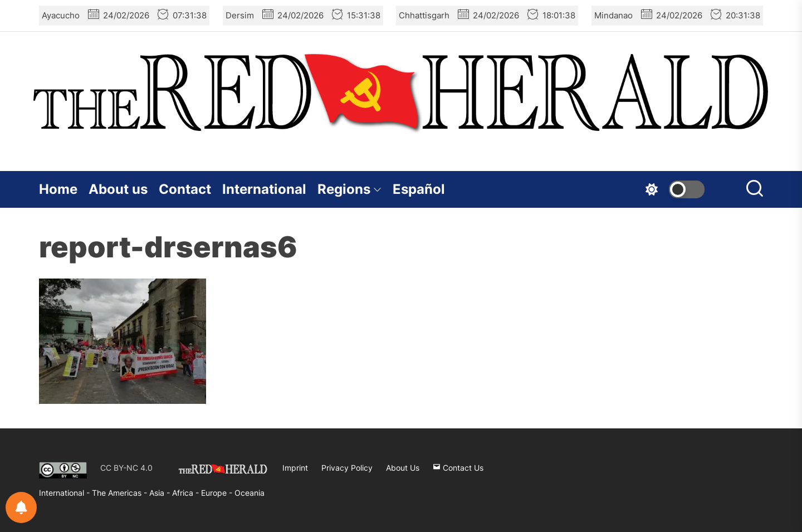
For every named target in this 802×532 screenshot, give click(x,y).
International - (65, 493)
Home (58, 189)
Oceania (250, 493)
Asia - (161, 493)
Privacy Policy (347, 468)
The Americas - (121, 493)
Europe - (218, 493)
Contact (185, 189)
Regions (349, 189)
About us (118, 189)
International (264, 189)
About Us (403, 468)
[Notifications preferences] (21, 507)
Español (419, 189)
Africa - (187, 493)
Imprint (295, 468)
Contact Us (458, 468)
